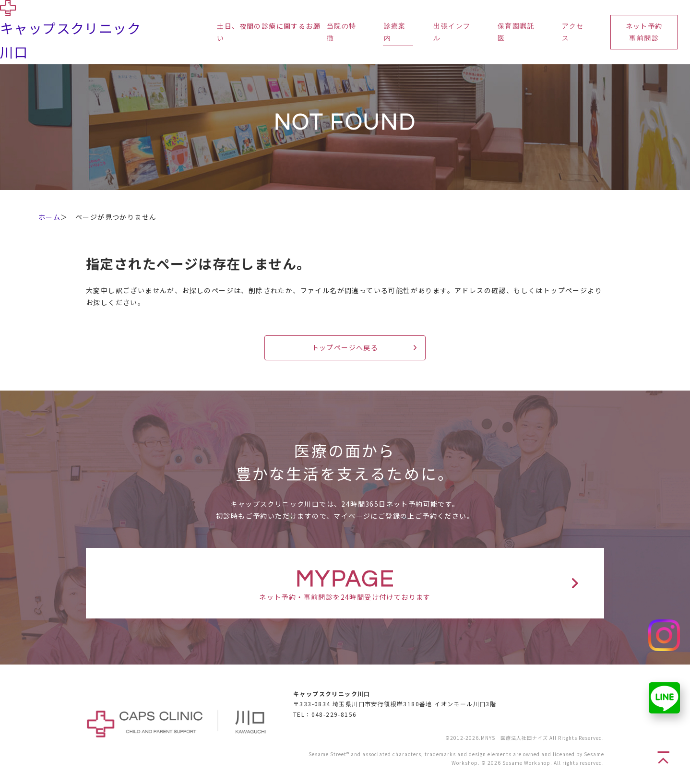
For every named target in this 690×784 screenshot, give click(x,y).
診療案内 (395, 32)
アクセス (573, 32)
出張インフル (452, 32)
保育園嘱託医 (516, 32)
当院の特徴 (342, 32)
